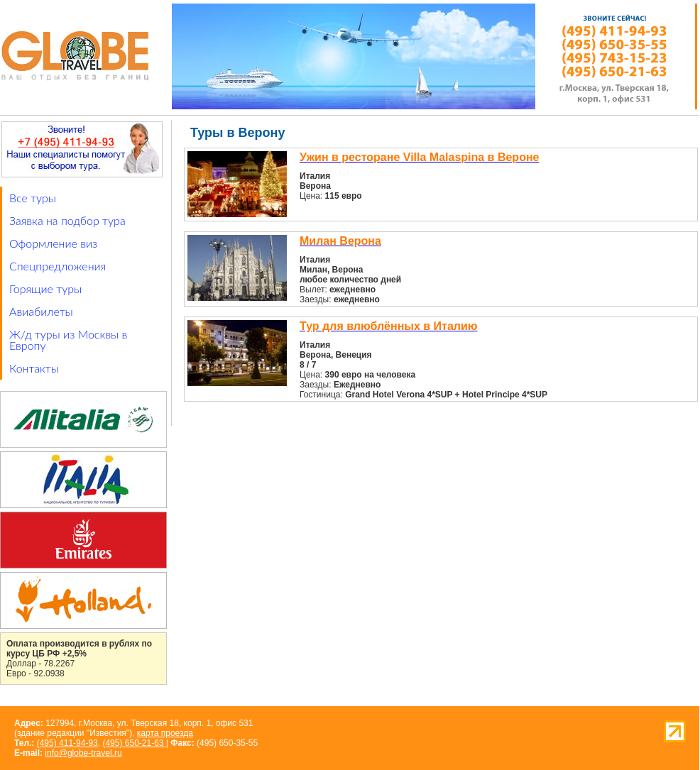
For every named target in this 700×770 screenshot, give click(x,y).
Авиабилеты (41, 311)
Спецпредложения (58, 266)
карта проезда (165, 733)
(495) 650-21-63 (134, 743)
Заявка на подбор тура (67, 220)
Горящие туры (45, 288)
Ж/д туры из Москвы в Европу (68, 340)
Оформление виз (53, 243)
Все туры (33, 198)
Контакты (34, 368)
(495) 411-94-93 (67, 743)
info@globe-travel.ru (83, 753)
